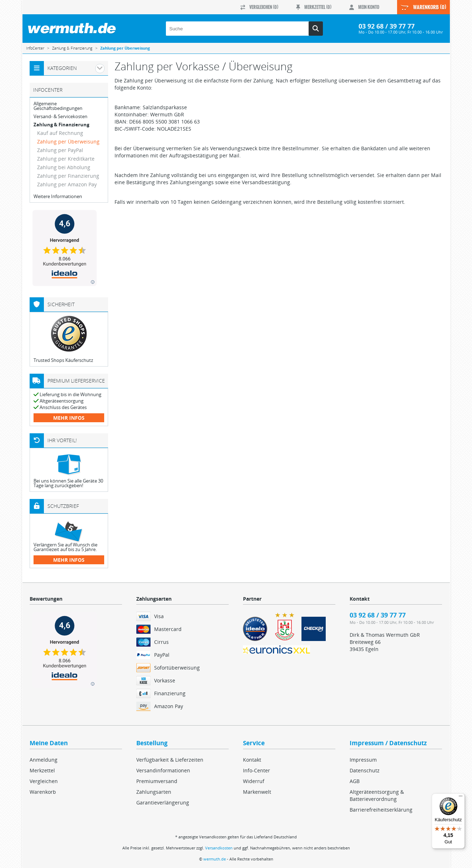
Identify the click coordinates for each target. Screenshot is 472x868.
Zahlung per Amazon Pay (67, 184)
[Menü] (461, 798)
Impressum (363, 760)
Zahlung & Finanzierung (61, 125)
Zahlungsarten (154, 792)
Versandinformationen (163, 770)
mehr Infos (69, 418)
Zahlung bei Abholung (64, 167)
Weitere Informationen (58, 196)
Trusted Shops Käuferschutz (63, 360)
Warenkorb (43, 792)
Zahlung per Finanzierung (68, 176)
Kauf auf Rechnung (60, 133)
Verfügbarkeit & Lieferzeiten (170, 760)
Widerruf (254, 781)
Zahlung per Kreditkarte (66, 159)
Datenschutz (365, 770)
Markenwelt (257, 792)
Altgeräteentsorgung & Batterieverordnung (377, 795)
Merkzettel (42, 770)
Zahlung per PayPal (60, 150)
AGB (355, 781)
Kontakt (252, 760)
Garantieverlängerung (163, 803)
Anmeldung (44, 760)
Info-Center (257, 770)
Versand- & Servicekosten (60, 117)
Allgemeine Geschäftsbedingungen (58, 106)
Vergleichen (44, 781)
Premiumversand (157, 781)
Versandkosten (219, 848)
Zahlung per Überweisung (68, 142)
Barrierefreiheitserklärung (381, 810)
